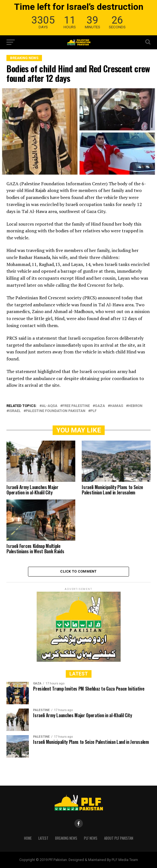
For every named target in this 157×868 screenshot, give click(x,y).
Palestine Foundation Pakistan (56, 411)
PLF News (91, 838)
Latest (43, 838)
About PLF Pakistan (119, 838)
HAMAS (117, 406)
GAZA (100, 406)
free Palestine (76, 406)
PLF (93, 411)
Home (28, 838)
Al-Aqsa (50, 406)
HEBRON (135, 406)
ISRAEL (15, 411)
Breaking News (66, 838)
